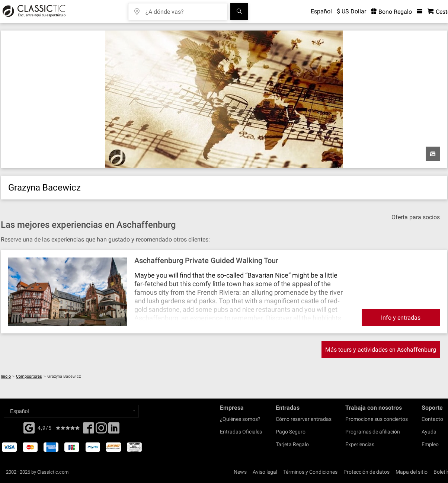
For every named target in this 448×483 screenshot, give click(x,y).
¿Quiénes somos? (240, 419)
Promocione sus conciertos (377, 419)
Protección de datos (367, 472)
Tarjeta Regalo (292, 444)
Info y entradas (401, 318)
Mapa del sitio (412, 472)
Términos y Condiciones (310, 472)
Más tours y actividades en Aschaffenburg (381, 350)
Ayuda (429, 432)
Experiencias (360, 444)
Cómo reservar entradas (304, 419)
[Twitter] (101, 430)
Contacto (432, 419)
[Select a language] (71, 411)
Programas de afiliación (373, 432)
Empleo (430, 444)
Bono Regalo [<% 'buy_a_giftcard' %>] (391, 12)
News (240, 472)
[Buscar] (239, 12)
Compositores (29, 376)
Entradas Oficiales (241, 432)
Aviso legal (265, 472)
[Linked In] (114, 430)
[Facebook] (29, 427)
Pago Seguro (291, 432)
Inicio (6, 376)
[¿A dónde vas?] (183, 9)
